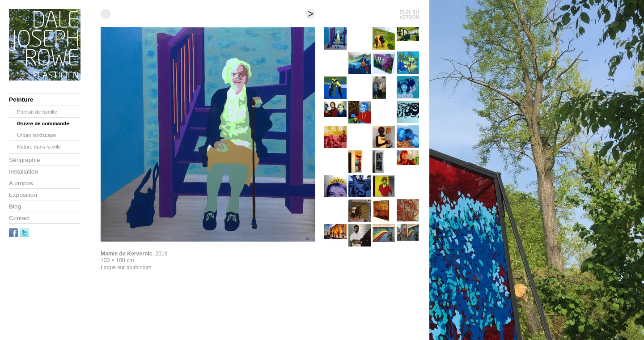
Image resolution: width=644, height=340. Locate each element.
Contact (19, 218)
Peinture (21, 100)
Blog (15, 206)
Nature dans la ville (39, 147)
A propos (21, 183)
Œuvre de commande (43, 123)
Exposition (23, 195)
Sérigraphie (25, 160)
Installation (23, 172)
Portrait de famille (37, 112)
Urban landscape (36, 135)
